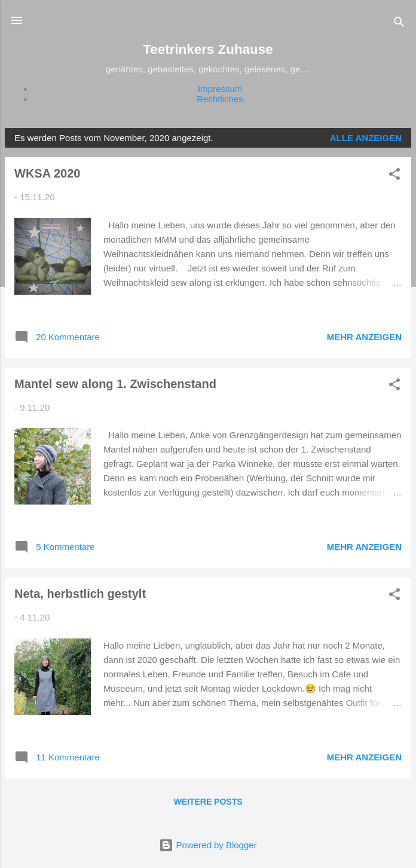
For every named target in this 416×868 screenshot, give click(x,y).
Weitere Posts (208, 802)
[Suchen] (399, 24)
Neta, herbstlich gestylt (80, 594)
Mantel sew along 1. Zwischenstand (115, 384)
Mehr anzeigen (364, 337)
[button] (394, 176)
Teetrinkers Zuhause (208, 49)
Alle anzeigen (366, 138)
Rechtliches (220, 99)
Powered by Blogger (208, 845)
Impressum (220, 89)
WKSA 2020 (47, 173)
